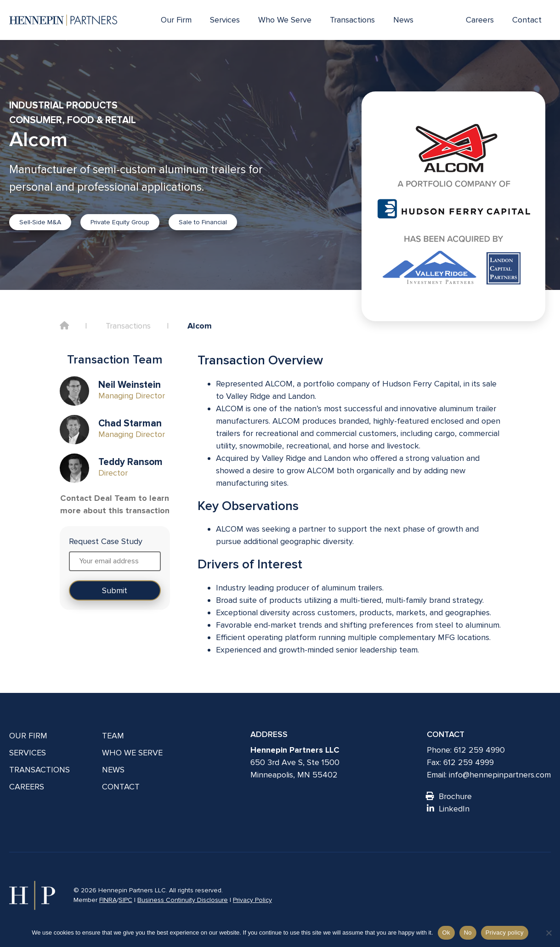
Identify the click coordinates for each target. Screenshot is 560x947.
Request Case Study (106, 541)
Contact (527, 20)
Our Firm (176, 20)
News (403, 20)
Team (113, 736)
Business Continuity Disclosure (183, 900)
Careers (480, 20)
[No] (549, 933)
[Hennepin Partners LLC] (63, 20)
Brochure (449, 796)
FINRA (108, 900)
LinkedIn (448, 809)
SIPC (125, 900)
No (468, 933)
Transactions (352, 20)
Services (225, 20)
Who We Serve (285, 20)
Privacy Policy (252, 900)
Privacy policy (505, 933)
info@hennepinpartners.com (500, 775)
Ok (446, 933)
